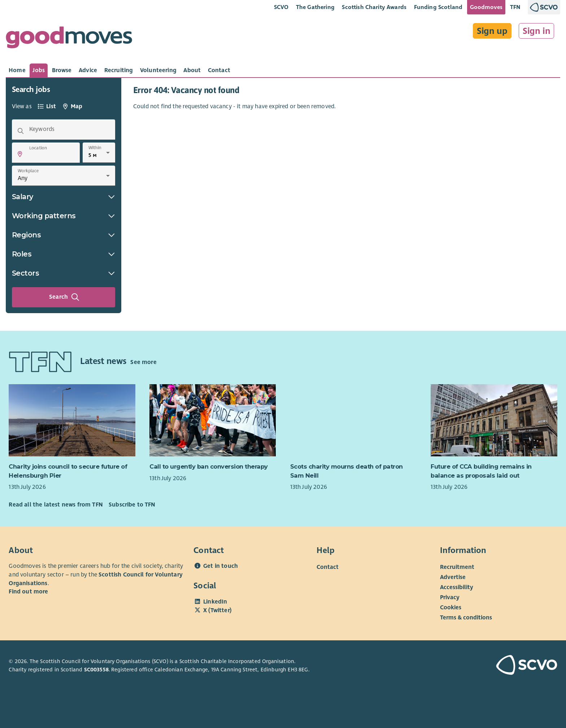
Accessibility (457, 587)
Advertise (453, 577)
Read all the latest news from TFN (56, 505)
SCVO (281, 7)
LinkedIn (215, 602)
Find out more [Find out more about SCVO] (28, 592)
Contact (328, 567)
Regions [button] (64, 235)
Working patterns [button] (64, 216)
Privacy (450, 597)
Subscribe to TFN (132, 505)
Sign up (492, 31)
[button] (20, 154)
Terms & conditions (466, 618)
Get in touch (221, 566)
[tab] (17, 70)
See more (143, 362)
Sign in (537, 31)
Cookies (451, 608)
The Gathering (315, 7)
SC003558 (96, 670)
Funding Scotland (438, 7)
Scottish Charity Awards (374, 7)
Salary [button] (64, 197)
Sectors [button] (64, 273)
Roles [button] (64, 254)
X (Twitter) (217, 610)
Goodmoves (486, 7)
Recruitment (457, 567)
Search (64, 297)
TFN (515, 7)
